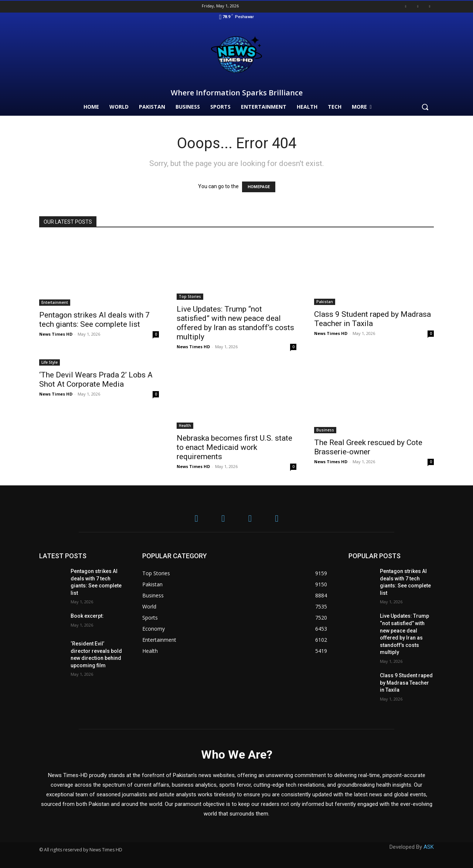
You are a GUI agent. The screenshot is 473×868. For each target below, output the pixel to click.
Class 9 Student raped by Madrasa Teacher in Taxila (372, 319)
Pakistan (325, 302)
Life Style (50, 362)
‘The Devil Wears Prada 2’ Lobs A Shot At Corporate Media (96, 379)
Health (185, 425)
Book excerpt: (87, 616)
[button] (425, 107)
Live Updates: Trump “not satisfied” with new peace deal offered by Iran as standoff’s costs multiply (235, 323)
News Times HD (56, 334)
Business (325, 430)
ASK (429, 847)
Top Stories (190, 296)
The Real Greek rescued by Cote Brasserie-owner (368, 447)
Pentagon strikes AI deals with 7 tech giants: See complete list (94, 320)
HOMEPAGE (259, 187)
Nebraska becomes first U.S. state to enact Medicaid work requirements (234, 447)
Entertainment (55, 302)
